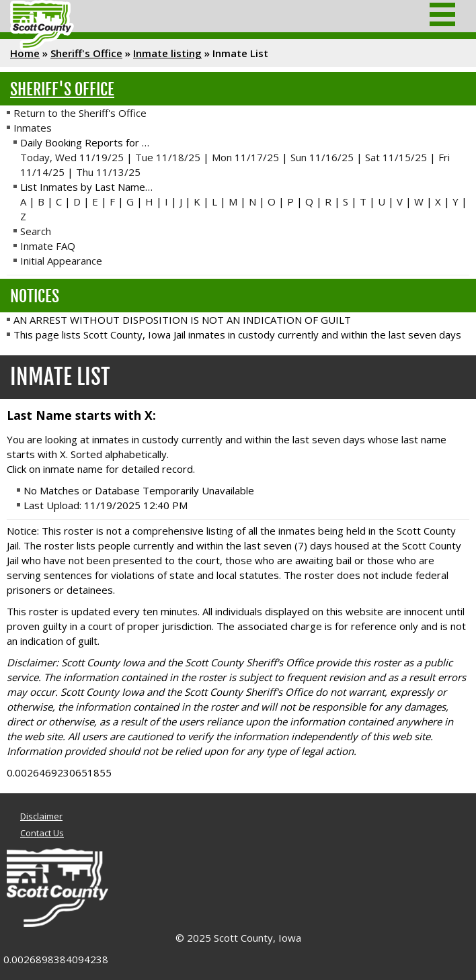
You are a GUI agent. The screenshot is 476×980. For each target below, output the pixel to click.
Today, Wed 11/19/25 (72, 157)
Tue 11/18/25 (168, 157)
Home (25, 53)
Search (36, 231)
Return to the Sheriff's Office (80, 113)
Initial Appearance (61, 261)
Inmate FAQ (48, 246)
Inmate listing (167, 53)
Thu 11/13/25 (108, 172)
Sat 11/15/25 (396, 157)
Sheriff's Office (86, 53)
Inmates (33, 128)
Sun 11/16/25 (322, 157)
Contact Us (42, 833)
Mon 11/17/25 (245, 157)
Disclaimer (41, 816)
